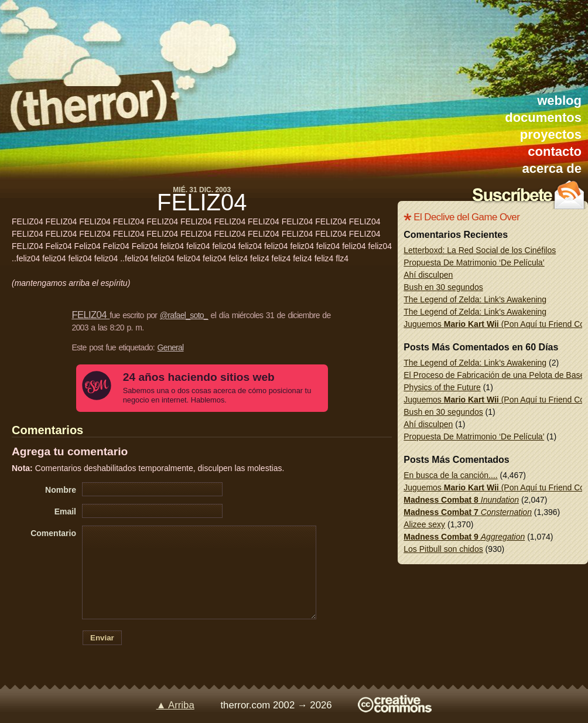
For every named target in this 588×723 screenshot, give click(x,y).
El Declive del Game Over (466, 217)
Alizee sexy (424, 524)
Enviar (102, 638)
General (171, 347)
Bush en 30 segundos (443, 287)
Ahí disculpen (428, 275)
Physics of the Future (442, 387)
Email (65, 511)
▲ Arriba (175, 705)
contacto (555, 151)
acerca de (552, 168)
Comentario (53, 533)
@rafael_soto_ (184, 315)
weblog (559, 100)
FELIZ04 (202, 202)
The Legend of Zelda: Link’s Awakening (475, 299)
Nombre (61, 490)
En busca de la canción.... (450, 475)
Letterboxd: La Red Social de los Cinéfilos (480, 250)
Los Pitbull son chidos (443, 549)
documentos (543, 117)
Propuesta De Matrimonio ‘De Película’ (474, 262)
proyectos (551, 134)
